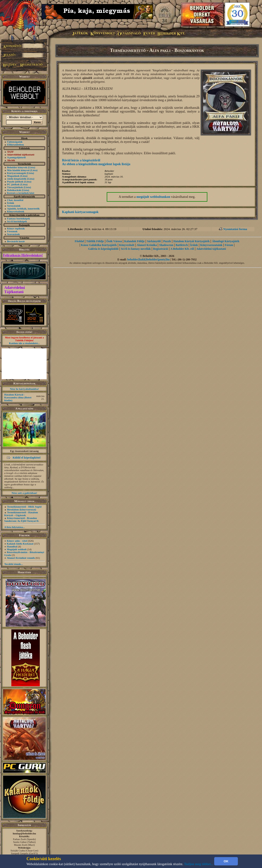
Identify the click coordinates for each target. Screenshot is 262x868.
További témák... (13, 564)
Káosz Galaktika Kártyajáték (99, 245)
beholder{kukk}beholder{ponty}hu (149, 259)
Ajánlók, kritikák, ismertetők (23, 209)
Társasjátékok (15, 187)
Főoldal (79, 241)
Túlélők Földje (95, 241)
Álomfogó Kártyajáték (226, 241)
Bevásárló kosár (16, 241)
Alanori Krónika (147, 245)
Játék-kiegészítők (17, 179)
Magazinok (13, 176)
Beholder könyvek (17, 167)
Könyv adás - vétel (17, 541)
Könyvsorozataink (211, 245)
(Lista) (32, 167)
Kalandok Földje (134, 241)
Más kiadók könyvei (18, 170)
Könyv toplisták (16, 228)
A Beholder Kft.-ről (182, 249)
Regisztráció (161, 249)
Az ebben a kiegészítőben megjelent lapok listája (96, 164)
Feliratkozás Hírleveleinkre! (23, 255)
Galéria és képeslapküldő (103, 249)
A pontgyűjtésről (16, 157)
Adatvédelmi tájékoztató (211, 249)
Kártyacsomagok (17, 173)
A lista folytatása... (14, 527)
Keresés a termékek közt (21, 193)
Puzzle (167, 241)
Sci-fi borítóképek (17, 221)
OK (226, 861)
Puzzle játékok (15, 182)
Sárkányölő (154, 241)
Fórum (229, 245)
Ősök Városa (114, 241)
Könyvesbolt (127, 245)
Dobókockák (14, 190)
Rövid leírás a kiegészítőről (81, 160)
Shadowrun (166, 245)
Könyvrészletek (16, 211)
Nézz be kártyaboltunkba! (24, 389)
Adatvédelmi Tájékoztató (15, 290)
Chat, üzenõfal (15, 200)
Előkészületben (16, 145)
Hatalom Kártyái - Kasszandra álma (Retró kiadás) (18, 397)
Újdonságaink (15, 142)
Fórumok (12, 231)
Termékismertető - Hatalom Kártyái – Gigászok (21, 514)
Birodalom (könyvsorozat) (22, 509)
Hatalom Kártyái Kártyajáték (192, 241)
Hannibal (12, 546)
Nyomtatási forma (235, 229)
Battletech (182, 245)
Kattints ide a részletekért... (24, 343)
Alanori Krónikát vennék (21, 558)
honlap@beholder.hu (24, 833)
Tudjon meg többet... (199, 864)
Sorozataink (14, 206)
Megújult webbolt (17, 549)
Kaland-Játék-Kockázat (20, 544)
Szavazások (13, 234)
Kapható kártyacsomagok (80, 212)
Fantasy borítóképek (19, 218)
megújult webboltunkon (153, 197)
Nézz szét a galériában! (24, 493)
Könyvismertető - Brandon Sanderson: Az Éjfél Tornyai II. (22, 519)
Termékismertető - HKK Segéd (24, 507)
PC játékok (13, 184)
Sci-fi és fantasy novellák (136, 249)
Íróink (11, 203)
